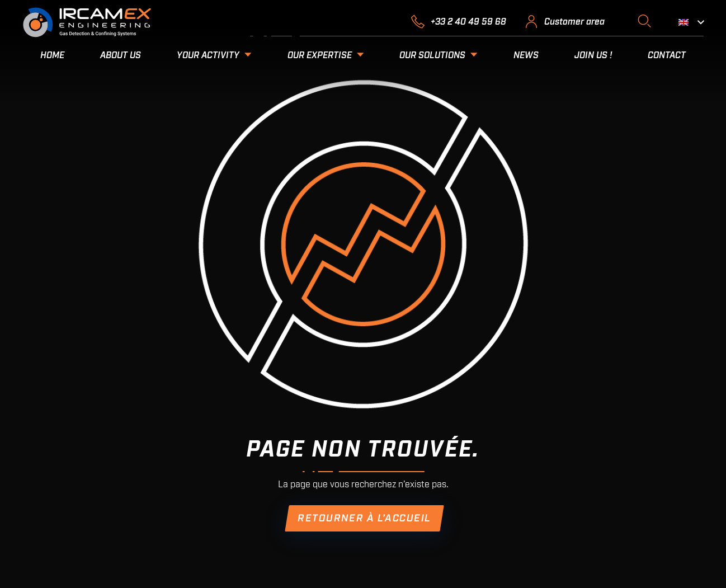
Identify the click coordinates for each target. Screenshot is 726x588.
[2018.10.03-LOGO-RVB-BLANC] (87, 23)
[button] (644, 21)
